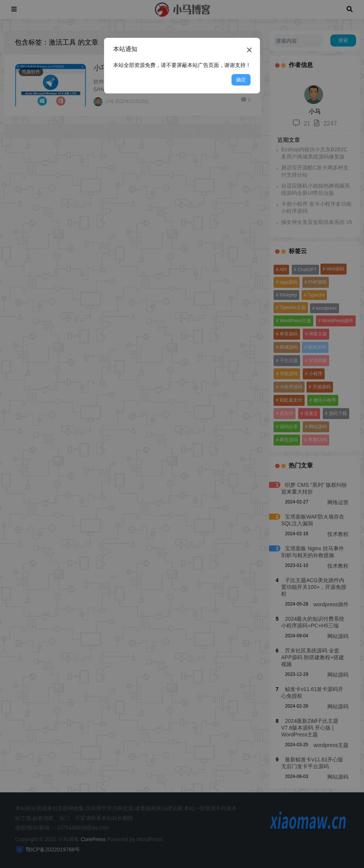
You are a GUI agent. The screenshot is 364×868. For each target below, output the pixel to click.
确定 (241, 80)
